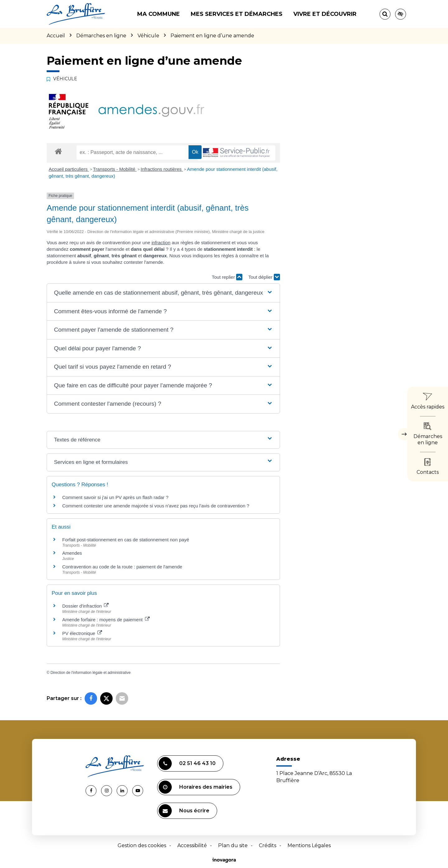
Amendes (72, 553)
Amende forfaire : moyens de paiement (106, 620)
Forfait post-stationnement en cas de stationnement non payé (126, 540)
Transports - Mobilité (115, 169)
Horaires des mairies (196, 787)
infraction (161, 243)
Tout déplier (264, 277)
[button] (163, 293)
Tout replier (227, 277)
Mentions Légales (309, 845)
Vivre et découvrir (325, 14)
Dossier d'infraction (85, 606)
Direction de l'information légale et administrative (91, 673)
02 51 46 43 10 (187, 763)
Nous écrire (184, 811)
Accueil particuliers (69, 169)
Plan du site (233, 845)
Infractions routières (162, 169)
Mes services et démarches (237, 14)
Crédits (268, 845)
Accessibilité (192, 845)
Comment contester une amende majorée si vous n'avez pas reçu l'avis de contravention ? (156, 506)
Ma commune (159, 14)
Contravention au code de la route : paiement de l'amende (122, 567)
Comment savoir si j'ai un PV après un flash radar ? (115, 497)
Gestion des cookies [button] (142, 845)
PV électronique (82, 633)
